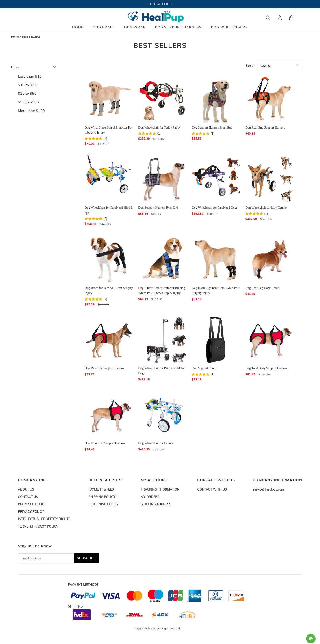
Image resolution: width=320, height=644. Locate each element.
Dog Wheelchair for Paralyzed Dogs (215, 208)
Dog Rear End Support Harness (265, 128)
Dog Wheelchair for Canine (156, 443)
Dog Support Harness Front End (212, 128)
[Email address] (46, 558)
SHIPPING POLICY (102, 497)
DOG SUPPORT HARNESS (178, 27)
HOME (78, 27)
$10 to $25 (27, 85)
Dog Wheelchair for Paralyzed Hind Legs (109, 210)
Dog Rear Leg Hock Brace (262, 288)
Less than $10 (30, 76)
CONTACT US (28, 497)
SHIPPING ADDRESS (156, 504)
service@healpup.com (268, 489)
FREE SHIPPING (160, 4)
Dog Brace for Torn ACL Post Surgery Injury (109, 290)
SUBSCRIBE (87, 558)
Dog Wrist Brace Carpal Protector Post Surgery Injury (109, 130)
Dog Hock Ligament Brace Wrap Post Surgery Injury (216, 290)
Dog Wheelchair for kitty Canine (266, 208)
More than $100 (31, 111)
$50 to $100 (28, 102)
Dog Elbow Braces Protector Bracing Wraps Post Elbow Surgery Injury (162, 290)
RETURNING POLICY (103, 504)
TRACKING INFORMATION (160, 489)
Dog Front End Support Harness (105, 443)
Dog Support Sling (204, 368)
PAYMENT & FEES (101, 489)
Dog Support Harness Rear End (158, 208)
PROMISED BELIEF (32, 504)
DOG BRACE (104, 27)
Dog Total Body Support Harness (266, 368)
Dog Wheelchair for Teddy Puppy (159, 128)
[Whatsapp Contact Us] (311, 639)
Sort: (250, 66)
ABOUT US (26, 489)
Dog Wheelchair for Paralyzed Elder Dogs (161, 371)
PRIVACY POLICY (31, 512)
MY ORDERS (150, 497)
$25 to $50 (27, 93)
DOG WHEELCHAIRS (229, 27)
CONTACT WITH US (212, 489)
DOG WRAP (135, 27)
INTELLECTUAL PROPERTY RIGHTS (44, 519)
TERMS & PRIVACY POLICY (38, 526)
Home (15, 37)
